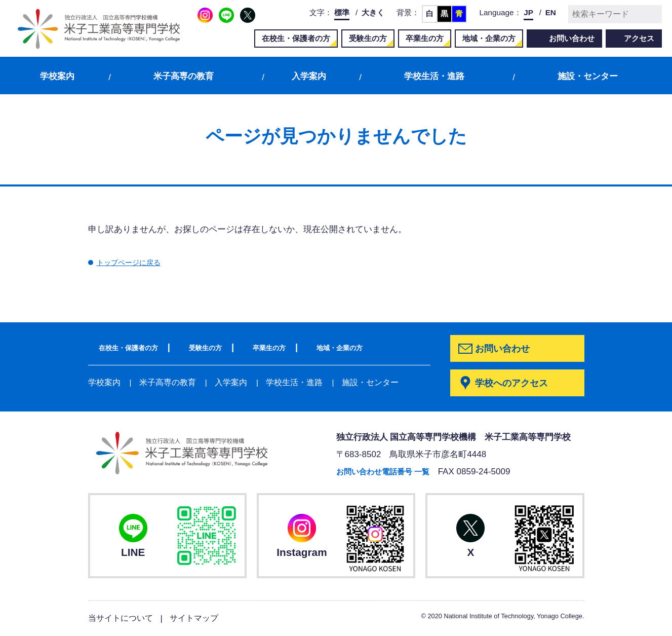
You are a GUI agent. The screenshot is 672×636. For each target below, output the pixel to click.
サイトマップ (200, 619)
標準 (342, 12)
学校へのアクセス (515, 383)
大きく (373, 12)
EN (551, 12)
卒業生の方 (425, 38)
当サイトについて (123, 619)
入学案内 (309, 76)
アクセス (639, 38)
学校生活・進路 (434, 76)
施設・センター (588, 76)
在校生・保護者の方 (296, 38)
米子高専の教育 (184, 76)
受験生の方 (368, 38)
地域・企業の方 (489, 38)
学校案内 (57, 76)
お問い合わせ (572, 38)
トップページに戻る (135, 262)
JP (528, 12)
